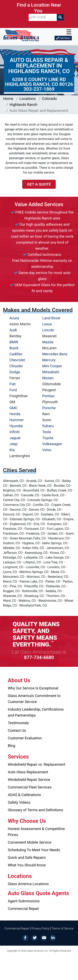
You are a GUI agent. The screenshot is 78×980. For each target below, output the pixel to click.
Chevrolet (17, 360)
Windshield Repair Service (29, 780)
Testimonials (18, 723)
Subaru (48, 426)
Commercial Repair (23, 909)
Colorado (49, 99)
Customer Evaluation (25, 738)
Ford (13, 390)
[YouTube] (44, 938)
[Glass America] (21, 35)
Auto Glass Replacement (28, 772)
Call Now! (63, 38)
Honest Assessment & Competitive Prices (36, 832)
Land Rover (51, 318)
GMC (14, 408)
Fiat (13, 384)
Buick (14, 348)
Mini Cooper (52, 366)
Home (8, 99)
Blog (12, 746)
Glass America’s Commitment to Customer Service (34, 699)
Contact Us (17, 730)
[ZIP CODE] (43, 17)
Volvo (47, 450)
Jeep (13, 444)
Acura (14, 318)
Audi (13, 330)
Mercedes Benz (55, 354)
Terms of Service (63, 928)
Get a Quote (39, 184)
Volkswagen (52, 444)
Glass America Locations (28, 884)
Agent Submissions (24, 901)
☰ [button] (69, 32)
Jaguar (15, 438)
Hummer (17, 420)
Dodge (15, 372)
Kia (12, 450)
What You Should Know (27, 865)
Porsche (49, 408)
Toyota (48, 438)
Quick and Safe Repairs (27, 857)
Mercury (49, 360)
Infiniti (14, 432)
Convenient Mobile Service (29, 842)
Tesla (47, 432)
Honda (15, 414)
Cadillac (16, 354)
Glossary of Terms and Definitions (35, 810)
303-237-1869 (39, 89)
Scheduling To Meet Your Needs (34, 850)
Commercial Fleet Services (30, 787)
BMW (14, 342)
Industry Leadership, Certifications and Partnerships (36, 712)
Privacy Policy (41, 928)
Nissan (48, 378)
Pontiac (49, 396)
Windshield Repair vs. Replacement (36, 764)
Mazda (48, 342)
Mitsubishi (51, 372)
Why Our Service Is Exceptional (33, 688)
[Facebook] (25, 938)
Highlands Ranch (23, 105)
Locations (28, 99)
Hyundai (16, 426)
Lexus (47, 324)
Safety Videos (19, 802)
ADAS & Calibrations (24, 795)
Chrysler (16, 366)
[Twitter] (34, 938)
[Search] (60, 17)
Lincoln (48, 330)
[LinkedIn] (53, 938)
